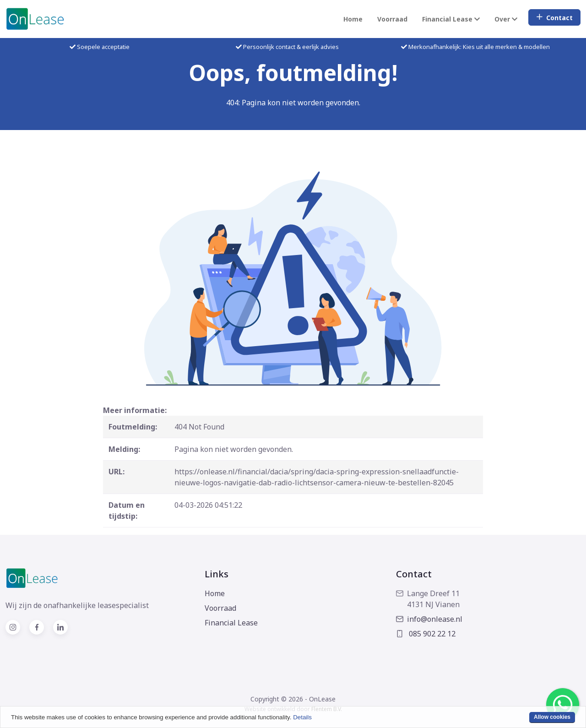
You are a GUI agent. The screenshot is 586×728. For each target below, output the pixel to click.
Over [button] (506, 19)
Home (353, 19)
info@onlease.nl (429, 619)
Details (302, 717)
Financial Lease (231, 623)
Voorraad (392, 19)
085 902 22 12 (426, 634)
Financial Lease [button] (451, 19)
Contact (554, 18)
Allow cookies (552, 717)
